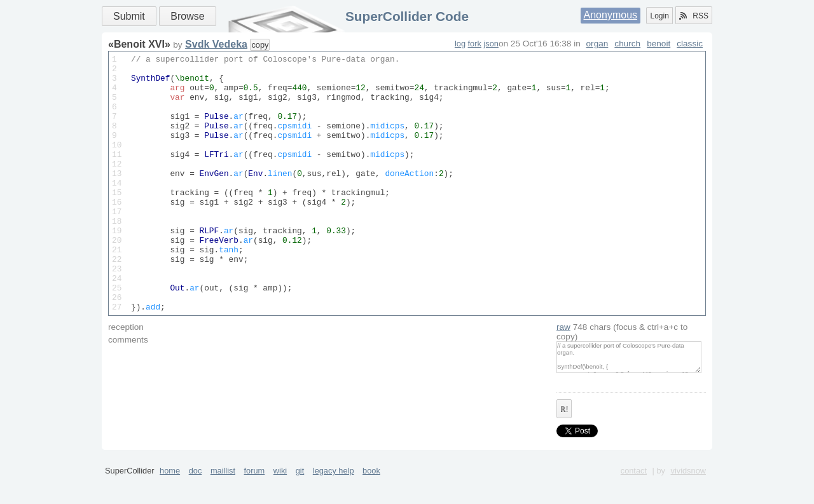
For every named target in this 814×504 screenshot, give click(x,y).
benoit (659, 44)
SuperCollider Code (407, 16)
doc (196, 499)
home (170, 499)
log (460, 44)
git (300, 499)
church (627, 44)
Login (659, 16)
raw (563, 356)
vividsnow (688, 499)
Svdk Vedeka (216, 44)
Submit (129, 16)
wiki (280, 499)
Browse (187, 16)
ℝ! (564, 438)
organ (597, 44)
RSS (694, 16)
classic (690, 44)
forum (255, 499)
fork (475, 44)
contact (634, 499)
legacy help (334, 499)
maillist (223, 499)
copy (260, 45)
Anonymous (611, 15)
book (371, 499)
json (491, 44)
